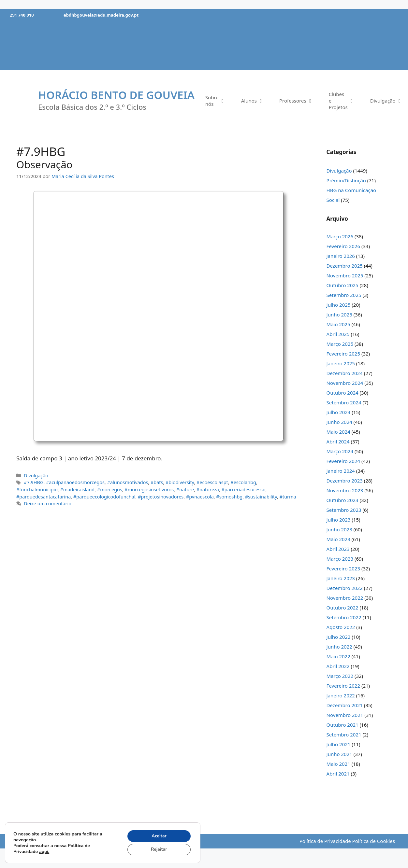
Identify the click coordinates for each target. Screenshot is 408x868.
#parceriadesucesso (243, 490)
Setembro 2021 (344, 735)
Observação (44, 164)
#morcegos (110, 490)
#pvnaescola (200, 497)
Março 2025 (340, 344)
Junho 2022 (339, 647)
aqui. (44, 851)
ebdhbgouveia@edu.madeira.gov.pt (101, 15)
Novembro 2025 (345, 275)
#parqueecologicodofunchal (104, 497)
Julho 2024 (339, 412)
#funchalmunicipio (37, 490)
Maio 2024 (338, 432)
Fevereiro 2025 (343, 354)
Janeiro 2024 (341, 471)
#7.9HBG (34, 482)
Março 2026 (340, 236)
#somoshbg (229, 497)
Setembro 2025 (344, 295)
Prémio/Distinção (346, 180)
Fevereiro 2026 (343, 246)
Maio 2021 (338, 764)
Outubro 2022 (342, 608)
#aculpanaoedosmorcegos (75, 482)
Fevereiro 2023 (343, 568)
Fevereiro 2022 (343, 686)
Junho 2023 (339, 529)
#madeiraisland (78, 490)
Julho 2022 (339, 637)
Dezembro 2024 (345, 373)
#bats (157, 482)
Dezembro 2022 (345, 588)
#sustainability (261, 497)
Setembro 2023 (344, 510)
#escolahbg (243, 482)
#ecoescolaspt (212, 482)
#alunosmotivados (128, 482)
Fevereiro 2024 (343, 461)
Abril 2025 (338, 334)
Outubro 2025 (342, 285)
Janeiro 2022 (341, 695)
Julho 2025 (339, 305)
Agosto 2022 (341, 627)
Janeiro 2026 (341, 256)
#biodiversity (180, 482)
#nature (185, 490)
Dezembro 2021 (345, 705)
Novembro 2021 (345, 715)
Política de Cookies (374, 841)
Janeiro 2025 (341, 363)
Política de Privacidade (325, 841)
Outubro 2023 (342, 500)
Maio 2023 (338, 539)
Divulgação (36, 476)
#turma (288, 497)
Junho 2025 (339, 315)
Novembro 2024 (345, 383)
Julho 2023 (339, 520)
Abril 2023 (338, 549)
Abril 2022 (338, 666)
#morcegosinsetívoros (149, 490)
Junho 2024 (339, 422)
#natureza (208, 490)
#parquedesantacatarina (44, 497)
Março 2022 (340, 676)
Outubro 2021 (342, 725)
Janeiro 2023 (341, 578)
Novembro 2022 (345, 598)
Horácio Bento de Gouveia (116, 95)
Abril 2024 (338, 441)
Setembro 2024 (344, 402)
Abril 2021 (338, 774)
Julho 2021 (339, 744)
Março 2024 (340, 451)
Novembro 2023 (345, 490)
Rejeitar (159, 849)
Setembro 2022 (344, 617)
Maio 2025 (338, 324)
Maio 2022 (338, 656)
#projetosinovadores (161, 497)
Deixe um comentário (48, 504)
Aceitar (159, 836)
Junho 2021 (339, 754)
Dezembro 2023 (345, 481)
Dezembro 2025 (345, 266)
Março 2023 (340, 559)
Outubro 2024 (342, 393)
